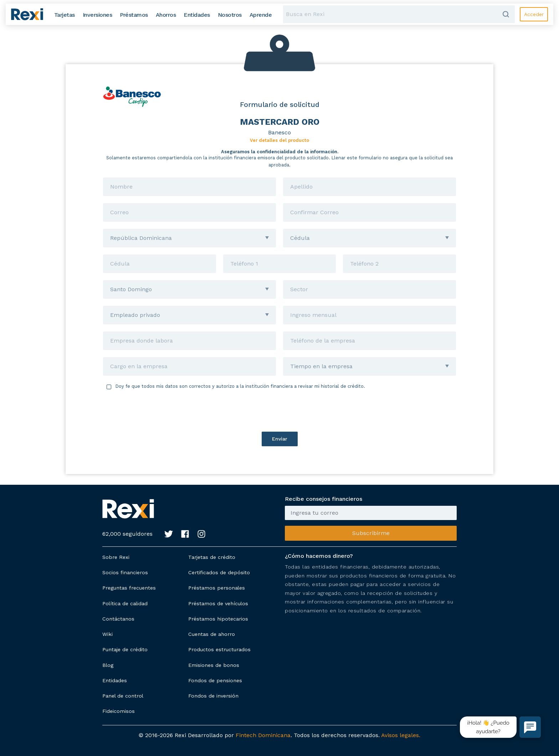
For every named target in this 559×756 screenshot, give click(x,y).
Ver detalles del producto (279, 140)
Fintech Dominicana (263, 735)
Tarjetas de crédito (212, 557)
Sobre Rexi (116, 557)
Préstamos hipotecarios (218, 619)
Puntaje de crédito (125, 649)
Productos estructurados (219, 649)
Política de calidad (125, 603)
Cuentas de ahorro (212, 634)
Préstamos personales (217, 588)
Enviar (280, 439)
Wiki (107, 634)
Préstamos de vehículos (218, 603)
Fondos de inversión (213, 696)
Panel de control (123, 696)
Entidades (115, 680)
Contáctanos (118, 619)
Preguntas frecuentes (129, 588)
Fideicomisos (119, 711)
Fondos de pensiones (215, 680)
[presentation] (279, 411)
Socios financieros (125, 572)
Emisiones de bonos (214, 665)
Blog (108, 665)
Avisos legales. (401, 735)
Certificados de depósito (219, 572)
